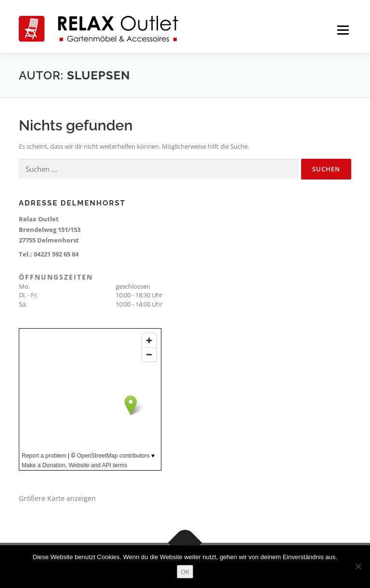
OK (185, 572)
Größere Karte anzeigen (57, 498)
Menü (343, 30)
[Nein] (358, 566)
